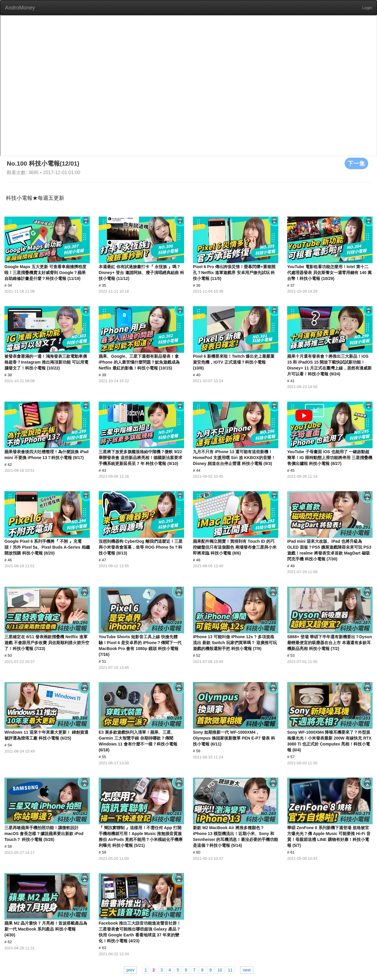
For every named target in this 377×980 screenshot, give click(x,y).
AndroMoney (20, 8)
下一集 (356, 163)
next (247, 970)
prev (130, 970)
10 (220, 970)
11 (230, 970)
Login (367, 8)
